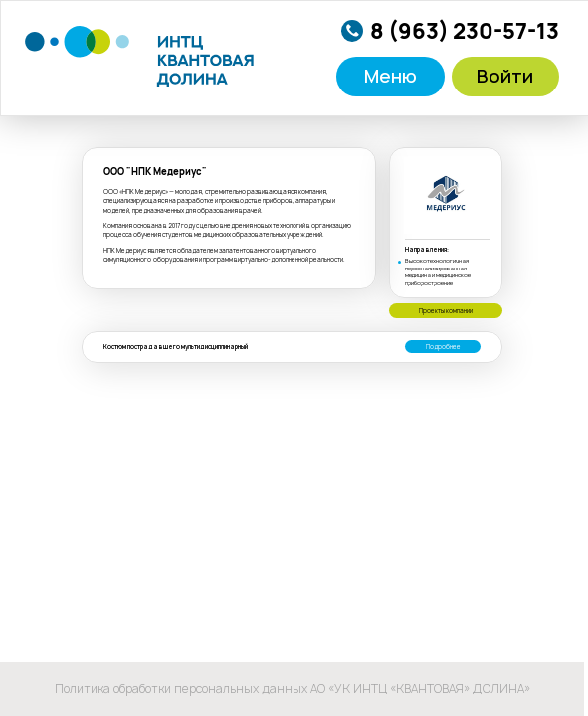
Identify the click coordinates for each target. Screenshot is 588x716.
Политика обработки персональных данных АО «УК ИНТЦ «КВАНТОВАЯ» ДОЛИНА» (293, 689)
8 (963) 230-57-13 (465, 31)
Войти (505, 76)
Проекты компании (446, 311)
